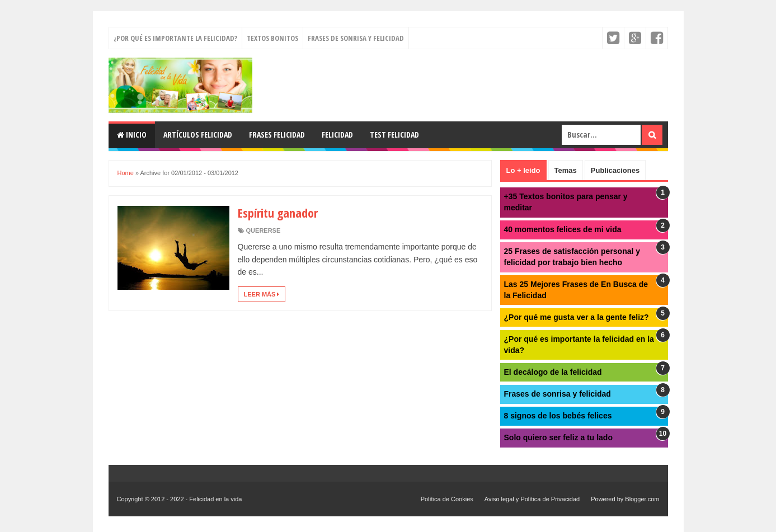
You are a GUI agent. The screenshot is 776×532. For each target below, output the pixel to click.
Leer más (262, 294)
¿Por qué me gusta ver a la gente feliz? (577, 317)
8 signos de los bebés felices (558, 416)
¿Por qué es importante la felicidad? (175, 38)
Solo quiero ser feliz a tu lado (558, 437)
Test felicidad (394, 135)
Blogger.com (642, 499)
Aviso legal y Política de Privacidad (532, 499)
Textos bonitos (272, 38)
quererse (264, 230)
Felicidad (337, 135)
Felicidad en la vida (215, 499)
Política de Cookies (447, 499)
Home (126, 173)
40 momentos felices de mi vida (563, 229)
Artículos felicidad (198, 135)
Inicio (132, 135)
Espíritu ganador (278, 213)
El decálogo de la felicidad (553, 372)
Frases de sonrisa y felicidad (356, 38)
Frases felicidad (277, 135)
